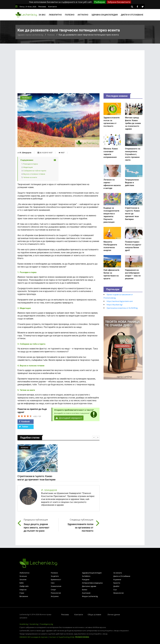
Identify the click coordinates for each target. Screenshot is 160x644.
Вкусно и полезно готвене (34, 174)
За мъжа (23, 576)
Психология (56, 593)
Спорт (53, 590)
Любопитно (55, 15)
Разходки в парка (31, 164)
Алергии (23, 590)
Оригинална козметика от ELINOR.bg (122, 308)
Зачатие (23, 579)
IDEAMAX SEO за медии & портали (34, 637)
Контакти (52, 7)
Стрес (22, 593)
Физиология (118, 593)
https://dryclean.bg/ (115, 305)
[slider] (25, 416)
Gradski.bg (24, 624)
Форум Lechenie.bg (90, 596)
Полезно (70, 15)
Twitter (24, 427)
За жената (118, 573)
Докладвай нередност (69, 418)
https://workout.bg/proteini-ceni (120, 301)
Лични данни (114, 614)
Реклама (42, 7)
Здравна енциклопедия (105, 15)
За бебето (86, 576)
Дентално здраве (89, 586)
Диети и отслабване (132, 15)
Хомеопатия (56, 586)
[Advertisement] (80, 73)
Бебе (22, 583)
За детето (55, 576)
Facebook (24, 422)
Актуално (83, 15)
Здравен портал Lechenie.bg (30, 35)
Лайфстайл (24, 586)
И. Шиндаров (25, 153)
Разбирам (100, 2)
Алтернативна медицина (92, 583)
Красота (117, 583)
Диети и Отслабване (122, 576)
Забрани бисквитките (119, 2)
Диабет (116, 586)
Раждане (86, 579)
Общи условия (94, 614)
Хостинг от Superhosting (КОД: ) (69, 637)
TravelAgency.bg (46, 624)
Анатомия (86, 593)
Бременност (56, 579)
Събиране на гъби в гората (35, 171)
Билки (85, 590)
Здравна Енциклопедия (92, 573)
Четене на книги (30, 177)
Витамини (24, 596)
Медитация (28, 167)
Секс (53, 583)
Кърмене (117, 579)
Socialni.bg (34, 624)
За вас (42, 15)
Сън (115, 590)
